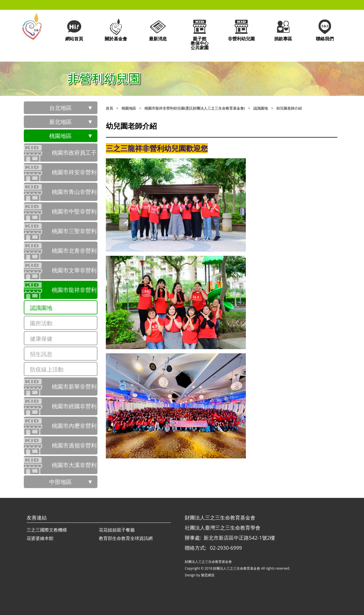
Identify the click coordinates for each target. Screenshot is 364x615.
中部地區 (60, 482)
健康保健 (41, 339)
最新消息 (158, 30)
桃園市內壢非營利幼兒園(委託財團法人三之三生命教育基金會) (74, 428)
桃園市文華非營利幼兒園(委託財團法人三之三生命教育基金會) (74, 273)
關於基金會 (116, 30)
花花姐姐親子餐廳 (117, 530)
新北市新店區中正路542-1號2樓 (239, 538)
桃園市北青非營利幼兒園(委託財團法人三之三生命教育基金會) (74, 253)
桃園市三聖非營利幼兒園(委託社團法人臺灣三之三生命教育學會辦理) (74, 234)
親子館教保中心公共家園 (200, 34)
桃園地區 (60, 136)
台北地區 (60, 108)
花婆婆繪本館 (40, 538)
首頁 (109, 108)
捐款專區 (283, 30)
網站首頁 (74, 30)
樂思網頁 (208, 575)
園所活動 (41, 323)
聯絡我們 (325, 30)
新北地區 (60, 122)
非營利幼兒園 (241, 30)
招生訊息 (41, 354)
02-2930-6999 (226, 548)
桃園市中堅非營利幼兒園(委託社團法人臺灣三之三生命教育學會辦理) (74, 214)
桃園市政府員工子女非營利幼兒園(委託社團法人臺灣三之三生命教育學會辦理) (74, 155)
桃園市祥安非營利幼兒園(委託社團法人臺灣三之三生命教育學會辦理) (74, 175)
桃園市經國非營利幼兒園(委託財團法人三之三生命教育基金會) (74, 409)
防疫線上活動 (47, 369)
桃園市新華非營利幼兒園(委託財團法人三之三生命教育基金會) (74, 389)
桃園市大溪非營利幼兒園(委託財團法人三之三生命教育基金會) (74, 468)
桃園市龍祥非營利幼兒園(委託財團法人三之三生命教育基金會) (74, 293)
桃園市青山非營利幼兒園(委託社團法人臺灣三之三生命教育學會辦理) (74, 194)
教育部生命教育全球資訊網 (126, 538)
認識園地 (41, 308)
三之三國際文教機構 (47, 530)
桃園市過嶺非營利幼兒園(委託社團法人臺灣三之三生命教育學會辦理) (74, 448)
